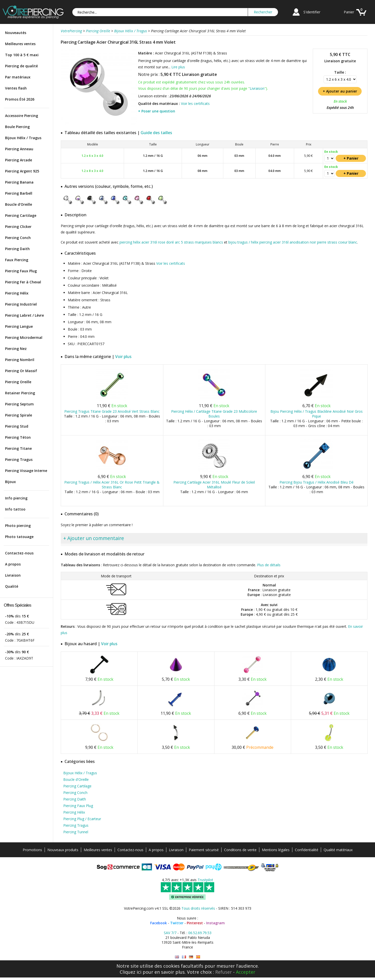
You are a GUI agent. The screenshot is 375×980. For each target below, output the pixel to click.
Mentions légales (276, 850)
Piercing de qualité (21, 66)
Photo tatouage (19, 537)
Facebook (159, 923)
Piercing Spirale (19, 415)
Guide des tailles (156, 133)
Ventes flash (16, 88)
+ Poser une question (157, 111)
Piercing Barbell (19, 193)
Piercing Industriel (21, 304)
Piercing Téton (18, 437)
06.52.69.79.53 (200, 933)
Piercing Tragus (19, 459)
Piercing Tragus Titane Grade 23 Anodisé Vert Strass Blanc (112, 411)
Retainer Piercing (20, 393)
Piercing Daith (17, 249)
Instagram (215, 923)
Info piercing (16, 498)
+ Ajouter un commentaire (94, 538)
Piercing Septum (19, 404)
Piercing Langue (19, 326)
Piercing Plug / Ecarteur (82, 819)
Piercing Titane (18, 448)
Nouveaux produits (63, 850)
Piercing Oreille (18, 382)
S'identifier (312, 12)
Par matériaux (18, 77)
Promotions (32, 850)
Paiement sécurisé (204, 850)
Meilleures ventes (20, 44)
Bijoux (10, 482)
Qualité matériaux (338, 850)
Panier (349, 12)
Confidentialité (307, 850)
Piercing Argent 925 (22, 171)
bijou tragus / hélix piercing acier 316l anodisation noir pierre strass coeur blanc (293, 242)
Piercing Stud (17, 426)
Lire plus (178, 67)
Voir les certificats (195, 103)
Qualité (12, 586)
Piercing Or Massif (21, 371)
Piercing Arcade (19, 160)
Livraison (13, 575)
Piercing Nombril (20, 360)
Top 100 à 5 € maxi (22, 55)
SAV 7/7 (170, 933)
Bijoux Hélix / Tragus (23, 138)
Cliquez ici (131, 972)
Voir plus (123, 357)
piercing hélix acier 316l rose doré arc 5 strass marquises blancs (171, 242)
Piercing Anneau (19, 149)
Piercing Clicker (18, 227)
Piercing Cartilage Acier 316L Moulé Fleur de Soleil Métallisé (214, 485)
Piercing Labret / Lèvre (24, 315)
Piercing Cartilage (21, 215)
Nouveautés (16, 33)
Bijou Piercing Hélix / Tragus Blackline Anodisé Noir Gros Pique (317, 414)
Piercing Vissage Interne (26, 471)
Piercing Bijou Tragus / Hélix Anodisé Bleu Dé (317, 482)
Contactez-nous (19, 553)
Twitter (177, 923)
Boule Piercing (17, 127)
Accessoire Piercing (22, 116)
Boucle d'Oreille (19, 204)
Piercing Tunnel (76, 832)
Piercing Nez (16, 349)
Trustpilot (205, 880)
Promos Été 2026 (20, 99)
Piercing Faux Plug (21, 271)
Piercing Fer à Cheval (23, 282)
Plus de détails (269, 565)
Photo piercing (18, 526)
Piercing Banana (19, 182)
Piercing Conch (18, 238)
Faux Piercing (17, 260)
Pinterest (195, 923)
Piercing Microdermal (24, 337)
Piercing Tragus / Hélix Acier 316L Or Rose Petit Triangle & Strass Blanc (112, 485)
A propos (13, 564)
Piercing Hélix (17, 293)
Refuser (224, 972)
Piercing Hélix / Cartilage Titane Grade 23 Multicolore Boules (214, 414)
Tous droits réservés (198, 908)
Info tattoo (15, 509)
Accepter (246, 972)
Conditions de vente (240, 850)
